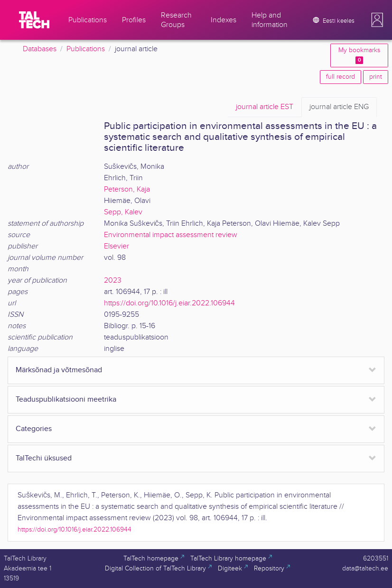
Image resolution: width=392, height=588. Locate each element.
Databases (40, 49)
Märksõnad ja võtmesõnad (59, 370)
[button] (377, 20)
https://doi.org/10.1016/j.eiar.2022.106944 (169, 303)
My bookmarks (359, 55)
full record (341, 77)
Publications (86, 49)
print (376, 77)
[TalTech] (34, 20)
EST (265, 107)
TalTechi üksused (44, 458)
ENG (339, 107)
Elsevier (117, 246)
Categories (34, 429)
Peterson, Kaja (127, 189)
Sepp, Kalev (123, 212)
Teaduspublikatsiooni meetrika (66, 400)
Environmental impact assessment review (171, 235)
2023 (113, 280)
